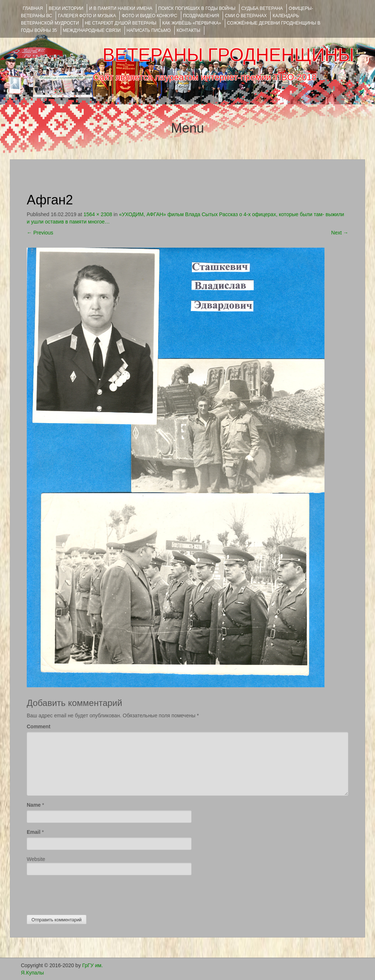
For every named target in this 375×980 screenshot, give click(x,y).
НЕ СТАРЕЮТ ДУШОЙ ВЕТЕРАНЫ (121, 23)
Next (340, 233)
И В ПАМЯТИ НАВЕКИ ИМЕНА (121, 8)
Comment (39, 726)
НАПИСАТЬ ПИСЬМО (149, 30)
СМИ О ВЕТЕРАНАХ (246, 16)
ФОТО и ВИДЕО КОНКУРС (149, 16)
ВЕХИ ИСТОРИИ (66, 8)
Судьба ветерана (262, 8)
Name (34, 805)
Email (34, 832)
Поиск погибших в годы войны (197, 8)
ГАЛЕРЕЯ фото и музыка (87, 16)
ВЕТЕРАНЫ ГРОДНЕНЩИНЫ (228, 55)
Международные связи (92, 30)
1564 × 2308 (98, 214)
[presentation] (82, 893)
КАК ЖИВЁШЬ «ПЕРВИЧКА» (192, 23)
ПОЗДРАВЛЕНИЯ (201, 16)
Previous (40, 233)
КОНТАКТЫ (188, 30)
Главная (33, 8)
